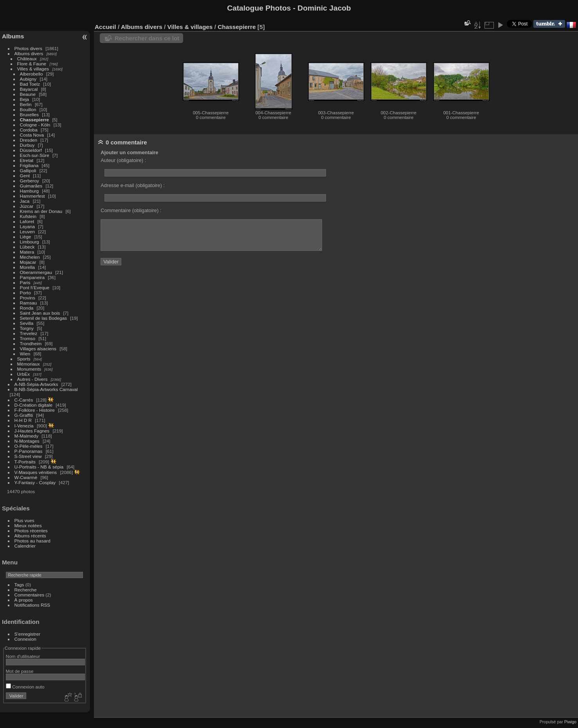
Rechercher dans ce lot (147, 38)
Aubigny (28, 79)
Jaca (25, 201)
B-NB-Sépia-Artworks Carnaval (46, 389)
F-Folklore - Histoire (35, 410)
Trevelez (29, 333)
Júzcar (27, 206)
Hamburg (29, 191)
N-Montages (27, 441)
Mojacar (28, 262)
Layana (28, 226)
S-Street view (28, 456)
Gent (25, 176)
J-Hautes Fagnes (32, 431)
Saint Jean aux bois (40, 313)
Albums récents (30, 536)
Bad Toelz (30, 84)
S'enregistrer (27, 634)
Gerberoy (30, 181)
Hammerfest (32, 196)
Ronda (27, 308)
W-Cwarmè (26, 477)
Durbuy (27, 145)
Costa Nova (32, 135)
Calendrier (25, 546)
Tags (19, 585)
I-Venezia (24, 426)
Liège (26, 237)
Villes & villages (33, 69)
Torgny (27, 328)
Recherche (26, 590)
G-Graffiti (24, 415)
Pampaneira (32, 277)
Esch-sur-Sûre (35, 155)
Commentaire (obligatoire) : (131, 210)
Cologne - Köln (35, 125)
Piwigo (570, 722)
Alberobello (32, 74)
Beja (25, 99)
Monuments (29, 369)
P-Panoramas (29, 451)
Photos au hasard (32, 541)
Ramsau (29, 303)
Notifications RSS (32, 605)
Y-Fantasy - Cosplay (35, 482)
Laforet (27, 221)
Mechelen (30, 257)
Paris (25, 282)
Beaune (28, 94)
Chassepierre (35, 120)
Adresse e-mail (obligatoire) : (133, 185)
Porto (25, 293)
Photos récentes (31, 531)
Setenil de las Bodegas (43, 318)
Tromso (28, 338)
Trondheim (31, 343)
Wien (25, 354)
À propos (24, 600)
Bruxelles (29, 114)
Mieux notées (28, 525)
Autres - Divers (32, 379)
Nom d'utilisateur (23, 656)
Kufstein (28, 216)
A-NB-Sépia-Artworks (36, 384)
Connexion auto (25, 687)
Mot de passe (20, 671)
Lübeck (27, 247)
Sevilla (27, 323)
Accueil (105, 27)
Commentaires (30, 595)
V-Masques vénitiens (36, 472)
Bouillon (28, 109)
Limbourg (30, 242)
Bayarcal (29, 89)
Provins (28, 298)
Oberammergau (36, 272)
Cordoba (29, 130)
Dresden (29, 140)
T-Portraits (25, 462)
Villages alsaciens (38, 349)
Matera (27, 252)
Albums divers (29, 53)
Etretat (27, 160)
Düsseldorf (31, 150)
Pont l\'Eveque (35, 287)
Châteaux (27, 59)
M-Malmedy (26, 436)
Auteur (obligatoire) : (123, 160)
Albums (13, 36)
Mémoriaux (29, 364)
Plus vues (24, 520)
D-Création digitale (33, 405)
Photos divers (28, 48)
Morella (28, 267)
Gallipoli (28, 170)
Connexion (25, 639)
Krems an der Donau (41, 211)
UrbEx (24, 374)
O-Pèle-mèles (29, 446)
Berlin (26, 104)
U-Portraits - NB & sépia (39, 467)
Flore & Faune (32, 64)
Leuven (28, 232)
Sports (24, 359)
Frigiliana (29, 165)
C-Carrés (24, 400)
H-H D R (23, 420)
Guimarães (31, 186)
